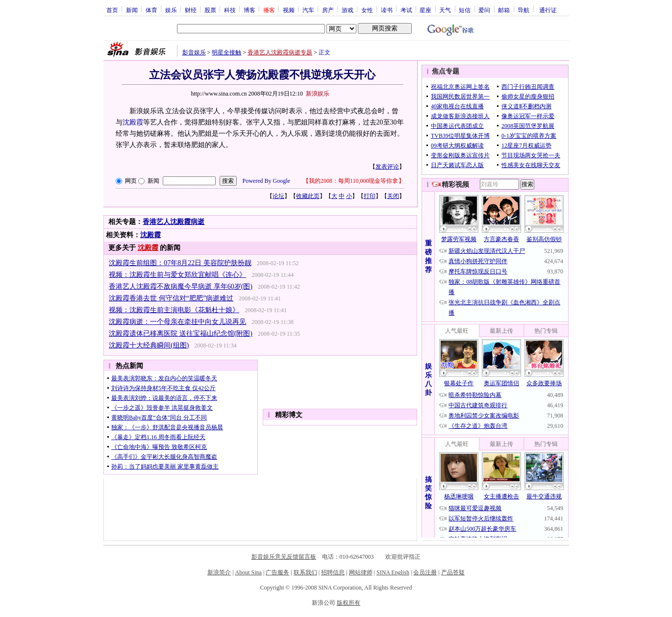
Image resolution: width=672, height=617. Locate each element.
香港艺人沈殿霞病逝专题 (280, 52)
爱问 (484, 10)
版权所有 (348, 603)
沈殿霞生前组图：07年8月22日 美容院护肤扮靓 (180, 263)
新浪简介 (219, 572)
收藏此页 (308, 196)
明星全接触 (226, 52)
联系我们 (305, 572)
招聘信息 (333, 572)
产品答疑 (453, 572)
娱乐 (171, 10)
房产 (328, 10)
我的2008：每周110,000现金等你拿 (354, 181)
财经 (191, 10)
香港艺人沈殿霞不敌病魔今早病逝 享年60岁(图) (181, 286)
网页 (131, 181)
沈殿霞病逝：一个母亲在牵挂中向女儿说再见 (177, 322)
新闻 (132, 10)
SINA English (393, 572)
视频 (289, 10)
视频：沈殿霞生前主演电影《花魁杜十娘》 (174, 310)
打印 (370, 196)
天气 (445, 10)
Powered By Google (266, 181)
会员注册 (425, 572)
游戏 (348, 10)
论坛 (278, 196)
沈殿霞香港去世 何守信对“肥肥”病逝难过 (171, 298)
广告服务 (277, 572)
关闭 (393, 196)
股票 (210, 10)
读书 (387, 10)
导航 (523, 10)
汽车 (308, 10)
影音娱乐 (194, 52)
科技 (230, 10)
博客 (249, 10)
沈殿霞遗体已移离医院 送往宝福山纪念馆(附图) (181, 333)
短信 (465, 10)
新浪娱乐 (318, 94)
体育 (151, 10)
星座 (425, 10)
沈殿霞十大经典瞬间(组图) (149, 345)
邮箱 (504, 10)
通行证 (548, 10)
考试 (406, 10)
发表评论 (387, 167)
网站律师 (361, 572)
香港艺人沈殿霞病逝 (174, 222)
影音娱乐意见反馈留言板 (284, 557)
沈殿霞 (150, 235)
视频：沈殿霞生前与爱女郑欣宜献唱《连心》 (177, 275)
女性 (367, 10)
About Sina (249, 572)
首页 (112, 10)
